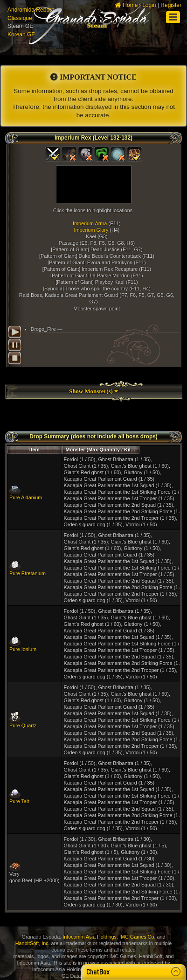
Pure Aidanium (26, 497)
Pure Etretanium (28, 573)
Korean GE (21, 34)
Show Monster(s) (93, 391)
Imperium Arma (90, 223)
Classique (20, 18)
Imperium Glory (91, 230)
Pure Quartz (23, 725)
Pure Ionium (23, 649)
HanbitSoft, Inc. (33, 943)
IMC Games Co (137, 937)
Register (171, 5)
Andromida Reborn (31, 10)
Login (149, 5)
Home (126, 5)
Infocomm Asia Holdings (90, 937)
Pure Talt (19, 801)
